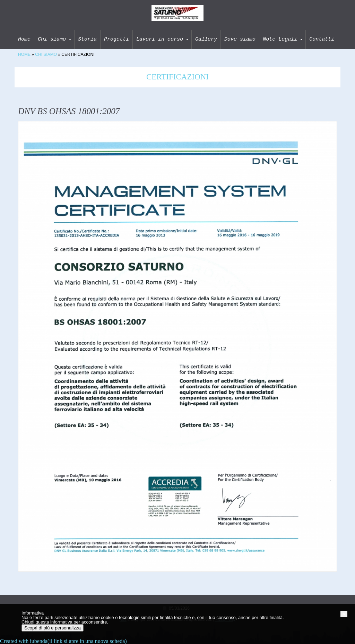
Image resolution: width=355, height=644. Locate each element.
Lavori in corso (162, 39)
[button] (344, 614)
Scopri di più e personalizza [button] (53, 628)
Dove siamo (240, 39)
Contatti (322, 39)
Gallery (206, 39)
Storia (87, 39)
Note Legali (283, 39)
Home (24, 39)
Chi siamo (54, 39)
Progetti (116, 39)
